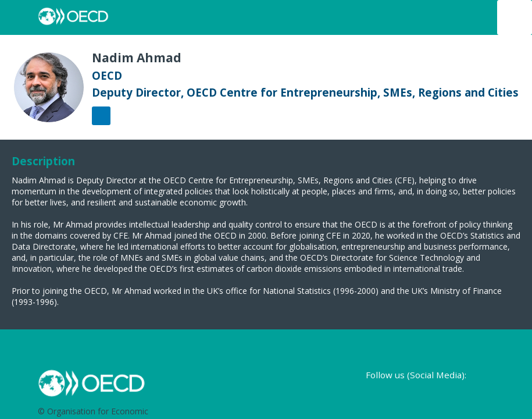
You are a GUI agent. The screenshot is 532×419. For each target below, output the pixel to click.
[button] (17, 17)
